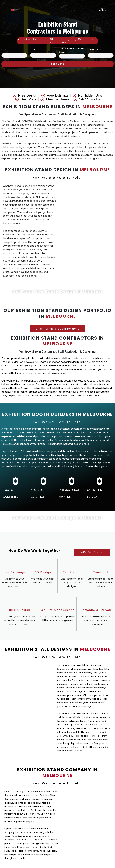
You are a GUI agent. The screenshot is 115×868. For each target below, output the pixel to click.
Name (4, 49)
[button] (57, 329)
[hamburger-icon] (81, 11)
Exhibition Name (95, 49)
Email (33, 49)
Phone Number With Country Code (71, 50)
